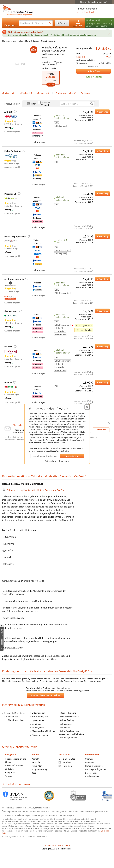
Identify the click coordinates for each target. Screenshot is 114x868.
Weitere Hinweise (84, 330)
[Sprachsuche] (50, 23)
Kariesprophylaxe (40, 717)
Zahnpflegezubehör (69, 737)
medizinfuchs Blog (67, 759)
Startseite (6, 41)
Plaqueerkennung (68, 713)
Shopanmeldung (39, 769)
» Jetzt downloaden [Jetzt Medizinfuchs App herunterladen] (86, 12)
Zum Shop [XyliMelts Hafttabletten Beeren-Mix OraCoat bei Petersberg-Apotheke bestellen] (102, 236)
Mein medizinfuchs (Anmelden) (94, 2)
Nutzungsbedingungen (95, 769)
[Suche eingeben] (33, 23)
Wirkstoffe (10, 769)
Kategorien (9, 23)
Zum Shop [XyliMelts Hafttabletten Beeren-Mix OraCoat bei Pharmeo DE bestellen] (102, 194)
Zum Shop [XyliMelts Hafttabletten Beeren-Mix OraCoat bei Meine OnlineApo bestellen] (102, 151)
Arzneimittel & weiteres (14, 713)
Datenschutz (50, 461)
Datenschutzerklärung (63, 427)
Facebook (65, 762)
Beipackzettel (44, 93)
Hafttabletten (60, 47)
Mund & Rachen (32, 41)
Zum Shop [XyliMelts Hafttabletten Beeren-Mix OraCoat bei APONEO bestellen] (102, 112)
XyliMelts (47, 47)
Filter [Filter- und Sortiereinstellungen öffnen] (31, 104)
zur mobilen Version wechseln (57, 845)
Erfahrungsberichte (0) (66, 93)
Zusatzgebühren (84, 325)
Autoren (9, 776)
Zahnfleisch (65, 728)
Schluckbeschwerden (70, 717)
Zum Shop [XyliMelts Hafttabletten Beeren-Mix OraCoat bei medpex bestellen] (102, 347)
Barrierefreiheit (92, 776)
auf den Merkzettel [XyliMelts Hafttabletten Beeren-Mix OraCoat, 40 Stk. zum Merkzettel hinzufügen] (94, 77)
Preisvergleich (10, 93)
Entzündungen (38, 713)
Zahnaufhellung (67, 720)
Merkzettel (92, 20)
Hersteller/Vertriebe (14, 765)
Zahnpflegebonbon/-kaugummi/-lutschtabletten (71, 733)
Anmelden (78, 23)
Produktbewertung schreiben (45, 695)
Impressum (64, 461)
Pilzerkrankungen (40, 735)
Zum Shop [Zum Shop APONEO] (88, 71)
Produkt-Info (27, 93)
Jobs (34, 773)
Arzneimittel (18, 41)
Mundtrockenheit (49, 41)
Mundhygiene (38, 728)
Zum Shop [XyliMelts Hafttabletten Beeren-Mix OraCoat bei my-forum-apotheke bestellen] (102, 279)
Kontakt (35, 759)
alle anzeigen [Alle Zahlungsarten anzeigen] (39, 142)
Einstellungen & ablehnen (45, 456)
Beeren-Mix (48, 51)
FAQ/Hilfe (36, 762)
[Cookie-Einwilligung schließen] (87, 407)
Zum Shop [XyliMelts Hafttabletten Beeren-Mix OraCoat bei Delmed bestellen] (102, 383)
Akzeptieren (72, 456)
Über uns (89, 759)
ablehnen (52, 424)
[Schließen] (109, 33)
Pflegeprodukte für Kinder (43, 731)
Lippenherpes (38, 720)
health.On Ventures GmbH (53, 54)
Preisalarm (86, 93)
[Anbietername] (75, 104)
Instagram (65, 766)
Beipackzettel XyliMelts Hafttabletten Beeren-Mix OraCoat (36, 490)
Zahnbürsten (66, 724)
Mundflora (36, 724)
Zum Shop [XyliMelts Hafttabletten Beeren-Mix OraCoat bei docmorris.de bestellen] (102, 311)
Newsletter (37, 766)
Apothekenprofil (13, 132)
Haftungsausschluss (94, 766)
